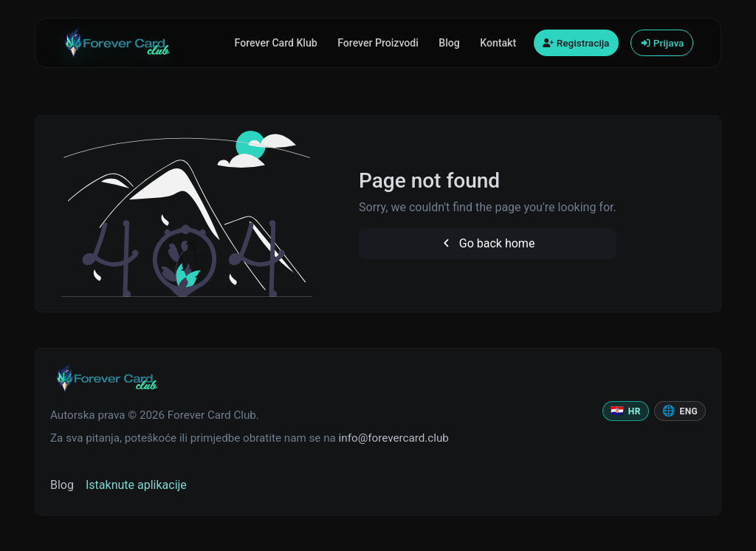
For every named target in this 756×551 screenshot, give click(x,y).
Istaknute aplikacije (136, 485)
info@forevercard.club (394, 438)
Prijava (662, 43)
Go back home (487, 243)
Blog (449, 43)
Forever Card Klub (276, 43)
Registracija (576, 43)
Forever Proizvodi (378, 43)
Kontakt (498, 43)
